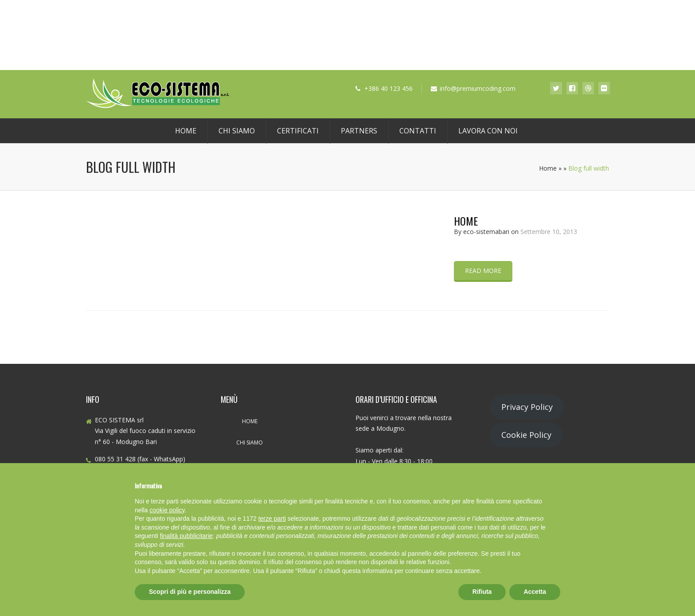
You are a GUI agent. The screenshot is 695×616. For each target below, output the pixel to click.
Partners (359, 131)
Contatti (418, 131)
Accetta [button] (535, 592)
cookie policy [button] (167, 510)
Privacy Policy (527, 407)
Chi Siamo (237, 131)
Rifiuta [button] (482, 592)
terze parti (272, 519)
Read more (483, 271)
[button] (556, 484)
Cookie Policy (526, 435)
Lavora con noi (488, 131)
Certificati (298, 131)
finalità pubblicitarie (186, 536)
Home (186, 131)
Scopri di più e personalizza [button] (190, 592)
